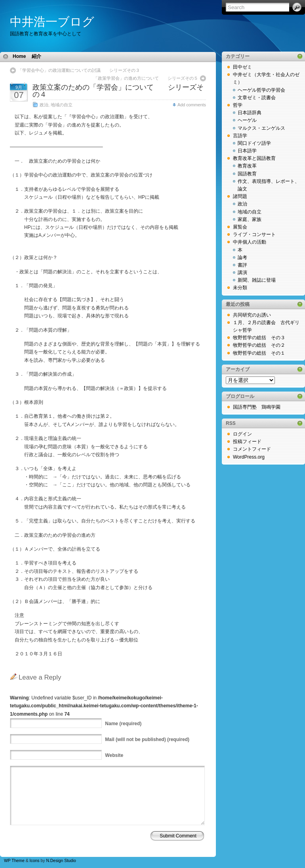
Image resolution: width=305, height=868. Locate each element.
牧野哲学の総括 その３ (259, 338)
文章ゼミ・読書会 (257, 98)
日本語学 (247, 151)
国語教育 (247, 174)
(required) (123, 724)
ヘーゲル (247, 120)
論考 (242, 257)
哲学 (238, 105)
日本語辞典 (250, 113)
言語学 (240, 136)
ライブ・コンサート (254, 234)
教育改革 (247, 166)
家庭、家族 (250, 219)
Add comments (192, 105)
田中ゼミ (242, 67)
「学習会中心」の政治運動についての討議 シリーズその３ (79, 70)
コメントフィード (252, 449)
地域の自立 (62, 105)
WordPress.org (249, 457)
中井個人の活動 (250, 242)
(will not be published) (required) (147, 739)
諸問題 (240, 196)
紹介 (36, 56)
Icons (35, 861)
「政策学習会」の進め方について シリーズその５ (148, 78)
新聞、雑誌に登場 (257, 280)
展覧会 (240, 227)
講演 (242, 273)
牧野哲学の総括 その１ (259, 353)
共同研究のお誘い (252, 315)
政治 (44, 105)
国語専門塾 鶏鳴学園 (257, 407)
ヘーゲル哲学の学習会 (261, 90)
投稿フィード (247, 442)
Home (19, 56)
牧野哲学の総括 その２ (259, 345)
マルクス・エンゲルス (261, 128)
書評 (242, 265)
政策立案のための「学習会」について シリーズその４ (118, 91)
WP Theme (14, 861)
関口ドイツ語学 (254, 143)
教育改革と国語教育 (254, 158)
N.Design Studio (61, 861)
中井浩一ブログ (52, 22)
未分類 (240, 288)
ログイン (242, 434)
